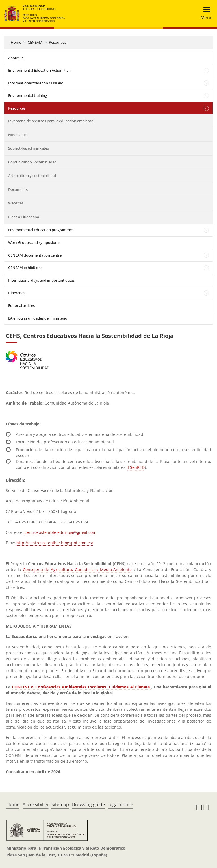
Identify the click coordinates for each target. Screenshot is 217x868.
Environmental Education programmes (41, 230)
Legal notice (120, 804)
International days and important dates (41, 280)
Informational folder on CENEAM (36, 83)
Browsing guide (88, 804)
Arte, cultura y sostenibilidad (32, 176)
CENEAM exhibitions (25, 268)
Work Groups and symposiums (34, 242)
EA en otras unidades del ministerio (38, 318)
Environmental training (28, 95)
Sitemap (60, 804)
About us (16, 58)
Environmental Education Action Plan (39, 70)
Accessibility (35, 804)
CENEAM (35, 42)
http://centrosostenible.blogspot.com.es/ (55, 543)
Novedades (18, 135)
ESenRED (136, 467)
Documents (18, 189)
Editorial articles (21, 305)
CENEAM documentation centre (35, 255)
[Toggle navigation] (205, 13)
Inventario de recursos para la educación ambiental (51, 121)
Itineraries (17, 293)
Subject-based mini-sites (29, 148)
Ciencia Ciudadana (24, 217)
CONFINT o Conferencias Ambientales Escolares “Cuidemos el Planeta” (82, 687)
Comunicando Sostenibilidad (32, 162)
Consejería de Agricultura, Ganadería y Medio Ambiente (77, 569)
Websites (16, 203)
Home (16, 42)
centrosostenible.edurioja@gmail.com (60, 532)
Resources (57, 42)
